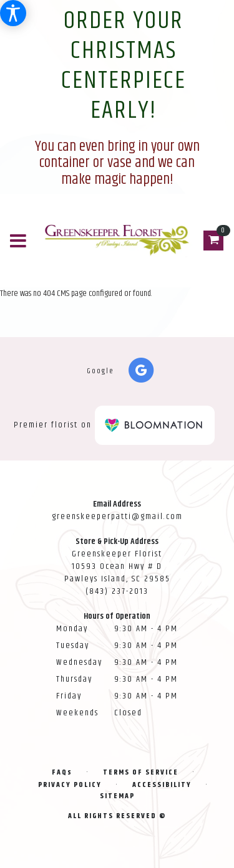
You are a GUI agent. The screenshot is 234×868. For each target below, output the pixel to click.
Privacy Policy (70, 785)
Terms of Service (141, 772)
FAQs (62, 772)
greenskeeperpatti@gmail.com (117, 517)
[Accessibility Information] (13, 13)
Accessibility (162, 785)
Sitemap (117, 796)
